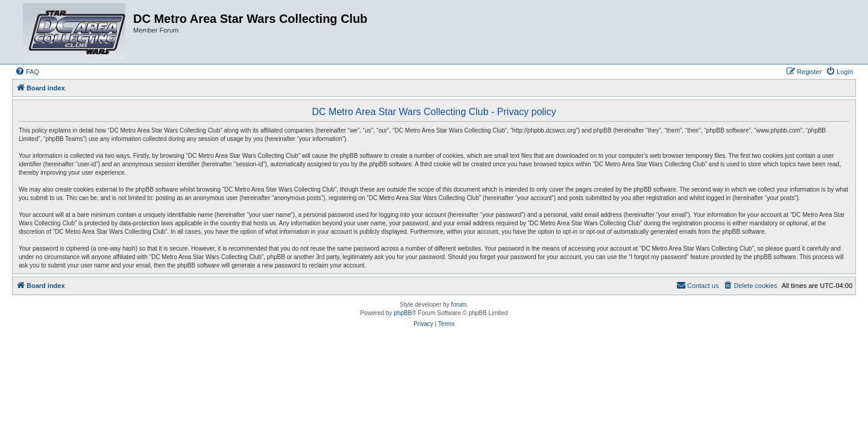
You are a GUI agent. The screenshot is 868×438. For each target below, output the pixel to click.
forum (459, 305)
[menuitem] (27, 72)
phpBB (403, 313)
